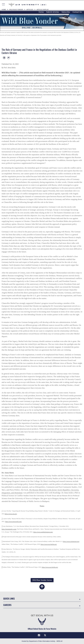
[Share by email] (9, 58)
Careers (7, 605)
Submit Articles (53, 12)
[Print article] (4, 58)
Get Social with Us (42, 615)
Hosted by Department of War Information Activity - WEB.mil (42, 641)
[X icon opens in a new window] (45, 635)
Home (41, 12)
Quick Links (9, 598)
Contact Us (77, 12)
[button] (4, 5)
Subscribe (66, 12)
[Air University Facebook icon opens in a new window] (39, 635)
